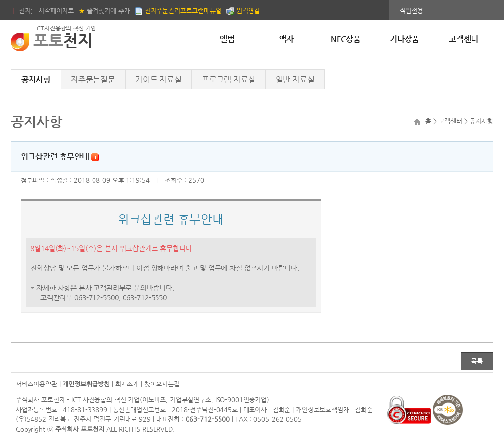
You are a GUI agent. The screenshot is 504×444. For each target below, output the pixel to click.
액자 (286, 39)
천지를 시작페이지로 (42, 11)
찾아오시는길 (162, 384)
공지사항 (36, 79)
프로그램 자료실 (229, 79)
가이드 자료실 (158, 79)
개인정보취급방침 (86, 384)
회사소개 (127, 384)
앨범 (227, 39)
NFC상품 (346, 39)
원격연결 (243, 11)
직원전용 (411, 11)
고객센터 (464, 39)
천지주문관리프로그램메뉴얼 (178, 11)
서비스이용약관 (36, 384)
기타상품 (405, 39)
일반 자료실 (295, 79)
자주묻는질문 (93, 79)
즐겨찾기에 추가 (104, 11)
